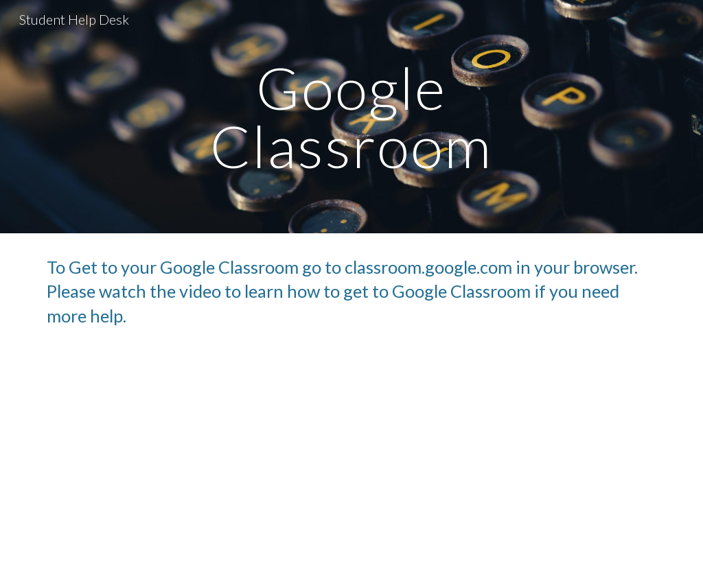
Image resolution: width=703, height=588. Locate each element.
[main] (351, 117)
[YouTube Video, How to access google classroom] (352, 469)
